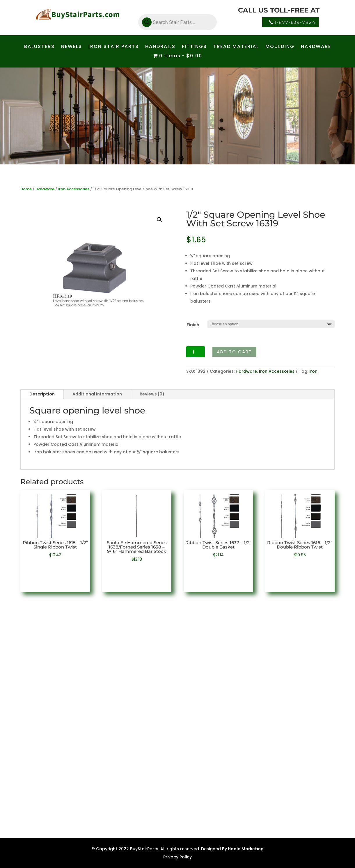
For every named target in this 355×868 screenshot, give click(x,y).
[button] (159, 220)
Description (42, 394)
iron (313, 371)
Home (26, 189)
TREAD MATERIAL (236, 47)
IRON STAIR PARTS (114, 47)
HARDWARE (316, 47)
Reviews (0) (152, 394)
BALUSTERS (39, 47)
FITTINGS (194, 47)
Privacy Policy (177, 857)
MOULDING (280, 47)
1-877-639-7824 (295, 22)
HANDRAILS (160, 47)
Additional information (97, 394)
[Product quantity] (196, 352)
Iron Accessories (74, 189)
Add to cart (234, 352)
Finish (193, 325)
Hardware (45, 189)
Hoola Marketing (245, 849)
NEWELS (72, 47)
